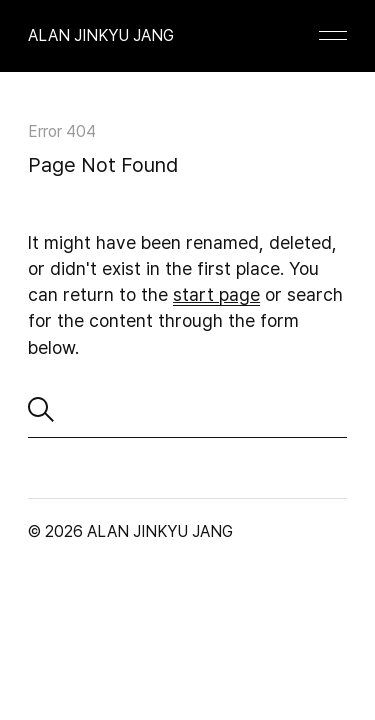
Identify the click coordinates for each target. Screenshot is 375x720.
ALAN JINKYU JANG (101, 35)
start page (216, 294)
